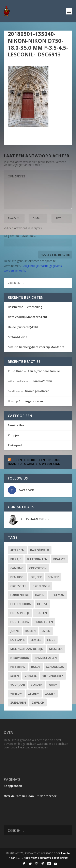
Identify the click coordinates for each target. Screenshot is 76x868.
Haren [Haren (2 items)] (40, 595)
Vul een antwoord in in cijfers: (23, 228)
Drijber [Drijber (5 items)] (36, 577)
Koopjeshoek (13, 786)
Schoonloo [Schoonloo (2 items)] (55, 667)
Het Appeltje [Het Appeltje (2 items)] (20, 613)
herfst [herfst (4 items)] (42, 604)
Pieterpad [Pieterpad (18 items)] (18, 667)
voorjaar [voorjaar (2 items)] (18, 685)
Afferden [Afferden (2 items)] (17, 550)
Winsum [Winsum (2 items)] (16, 694)
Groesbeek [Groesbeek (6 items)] (18, 586)
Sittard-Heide (18, 337)
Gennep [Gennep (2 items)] (53, 577)
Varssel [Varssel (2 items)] (31, 676)
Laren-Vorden (42, 381)
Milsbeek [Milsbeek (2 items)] (56, 649)
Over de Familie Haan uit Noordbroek (30, 796)
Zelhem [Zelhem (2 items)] (34, 694)
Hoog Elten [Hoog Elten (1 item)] (44, 622)
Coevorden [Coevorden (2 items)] (38, 568)
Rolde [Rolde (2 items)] (36, 667)
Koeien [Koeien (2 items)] (31, 631)
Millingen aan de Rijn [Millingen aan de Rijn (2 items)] (27, 649)
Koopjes (13, 435)
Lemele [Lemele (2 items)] (36, 640)
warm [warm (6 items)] (53, 685)
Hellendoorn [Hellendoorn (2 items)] (21, 604)
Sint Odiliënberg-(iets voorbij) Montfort (36, 347)
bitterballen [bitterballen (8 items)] (37, 559)
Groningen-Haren (37, 391)
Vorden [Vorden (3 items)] (37, 685)
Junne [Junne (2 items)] (15, 631)
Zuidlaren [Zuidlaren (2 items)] (18, 702)
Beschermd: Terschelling (25, 307)
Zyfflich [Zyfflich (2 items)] (38, 702)
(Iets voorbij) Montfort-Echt (28, 317)
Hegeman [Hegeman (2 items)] (57, 595)
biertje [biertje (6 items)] (16, 559)
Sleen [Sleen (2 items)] (15, 676)
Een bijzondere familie (44, 371)
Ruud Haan (16, 371)
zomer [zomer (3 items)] (50, 694)
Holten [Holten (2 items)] (41, 613)
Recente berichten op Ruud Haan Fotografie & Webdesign (34, 462)
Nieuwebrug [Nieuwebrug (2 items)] (20, 658)
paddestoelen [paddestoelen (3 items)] (46, 658)
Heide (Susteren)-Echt (23, 327)
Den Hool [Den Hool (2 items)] (18, 577)
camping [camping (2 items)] (17, 568)
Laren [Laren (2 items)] (46, 631)
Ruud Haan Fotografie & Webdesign (46, 858)
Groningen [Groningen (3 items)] (41, 586)
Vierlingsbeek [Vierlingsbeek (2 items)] (53, 676)
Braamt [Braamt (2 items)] (59, 559)
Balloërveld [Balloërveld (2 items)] (40, 550)
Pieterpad (15, 445)
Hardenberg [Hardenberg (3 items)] (20, 595)
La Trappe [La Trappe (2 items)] (18, 640)
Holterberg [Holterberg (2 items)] (20, 622)
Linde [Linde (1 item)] (51, 640)
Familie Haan (17, 425)
